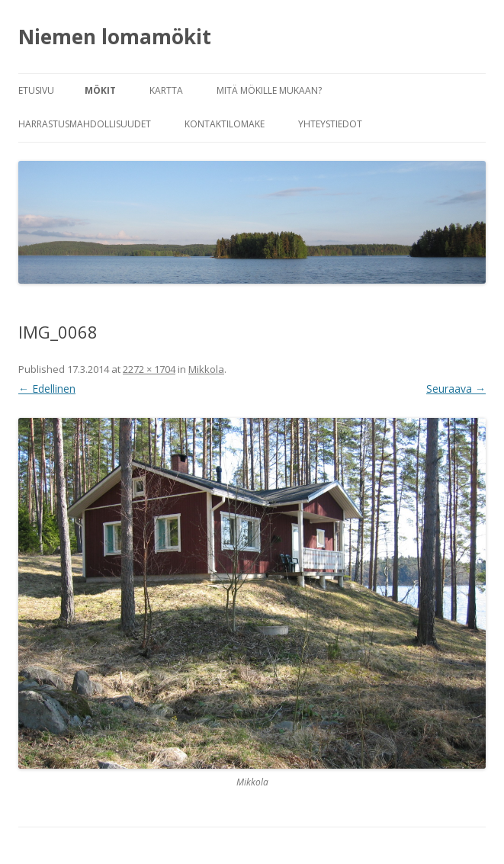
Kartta (166, 90)
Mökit (100, 90)
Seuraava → (456, 389)
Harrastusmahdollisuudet (85, 124)
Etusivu (36, 90)
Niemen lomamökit (115, 37)
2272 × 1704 (149, 369)
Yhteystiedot (330, 124)
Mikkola (206, 369)
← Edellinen (47, 389)
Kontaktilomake (225, 124)
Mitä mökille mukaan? (269, 90)
